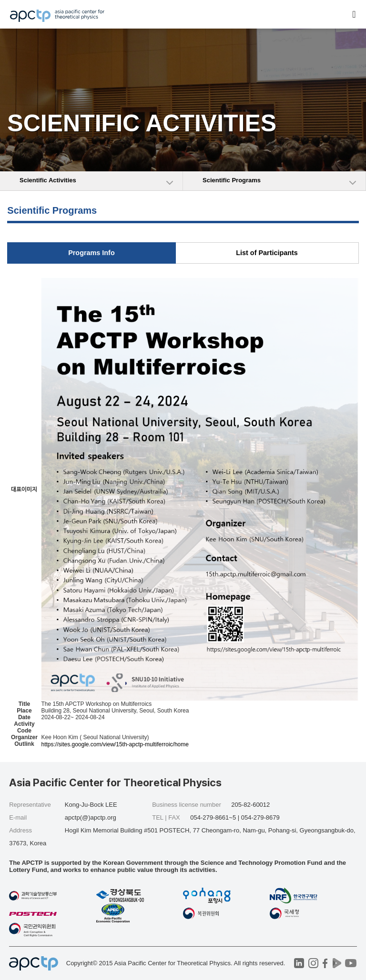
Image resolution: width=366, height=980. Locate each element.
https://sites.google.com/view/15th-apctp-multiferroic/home (115, 744)
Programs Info (91, 253)
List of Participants (267, 253)
